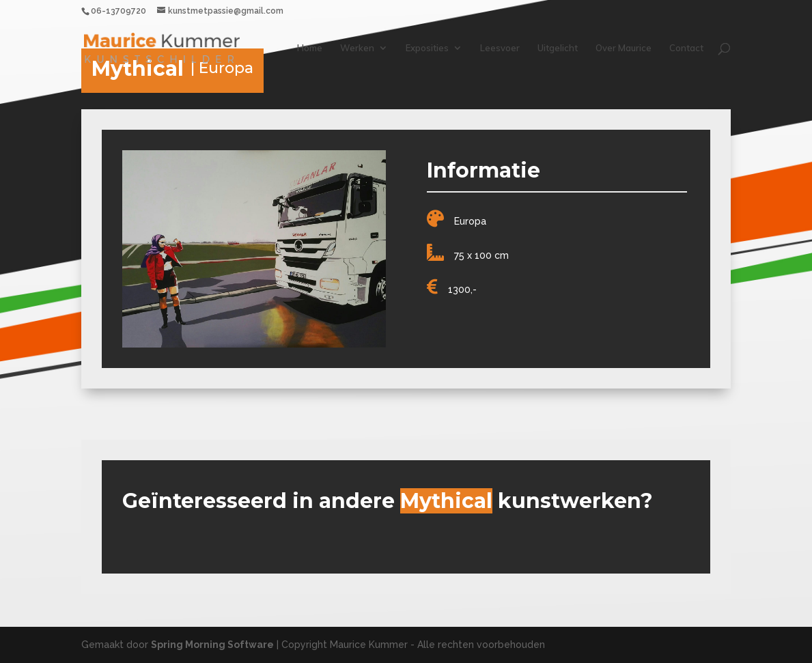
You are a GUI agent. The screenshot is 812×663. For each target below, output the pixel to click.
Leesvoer (500, 48)
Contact (686, 48)
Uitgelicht (558, 48)
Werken (357, 48)
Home (310, 48)
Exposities (427, 48)
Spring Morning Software (212, 645)
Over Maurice (624, 48)
